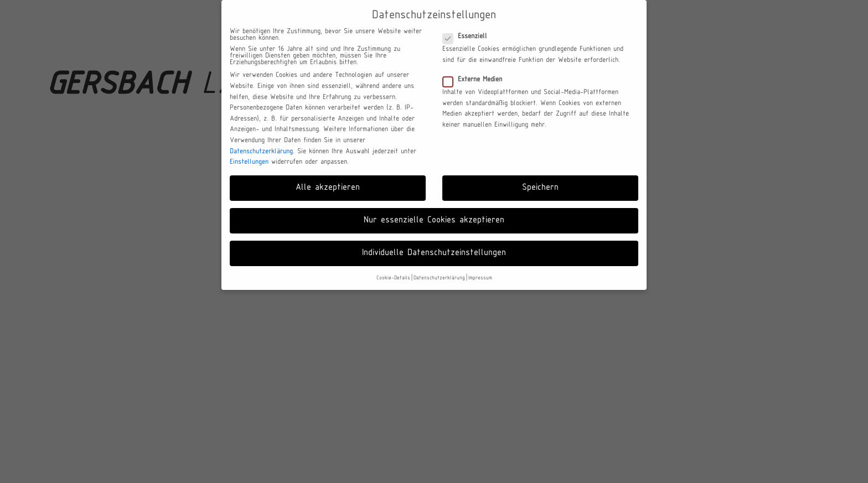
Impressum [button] (480, 278)
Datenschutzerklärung (261, 152)
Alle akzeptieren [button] (328, 188)
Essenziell (468, 37)
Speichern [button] (540, 188)
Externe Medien (476, 80)
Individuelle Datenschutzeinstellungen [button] (434, 253)
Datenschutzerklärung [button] (439, 278)
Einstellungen (249, 162)
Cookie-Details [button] (393, 278)
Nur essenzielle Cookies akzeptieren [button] (434, 220)
